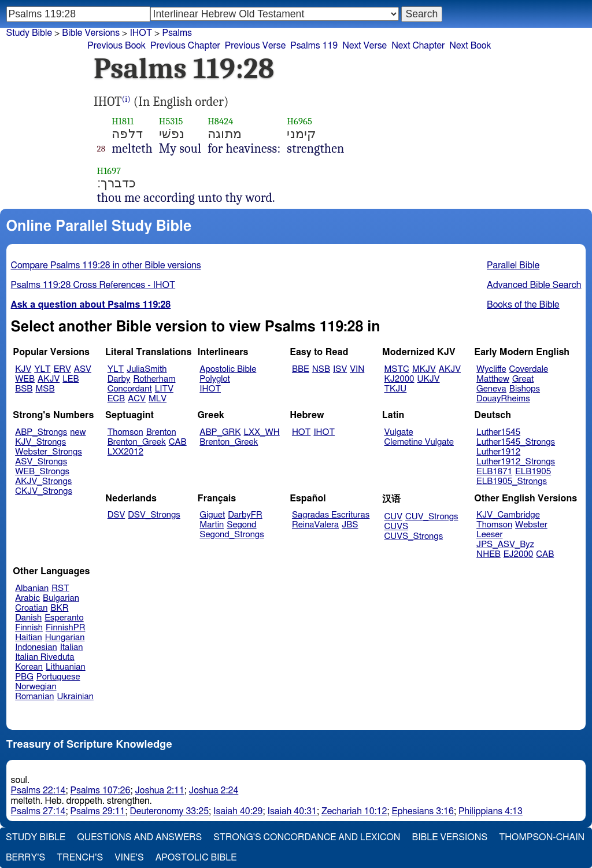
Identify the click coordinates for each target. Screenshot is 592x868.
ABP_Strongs (41, 432)
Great (523, 379)
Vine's (129, 858)
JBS (350, 525)
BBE (301, 369)
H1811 (123, 121)
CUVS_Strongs (414, 536)
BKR (59, 608)
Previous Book (116, 46)
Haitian (29, 638)
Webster (531, 525)
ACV (137, 399)
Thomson (125, 432)
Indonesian (36, 647)
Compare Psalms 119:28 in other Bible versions (106, 265)
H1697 (109, 171)
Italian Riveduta (45, 657)
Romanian (34, 697)
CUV (394, 517)
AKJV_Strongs (43, 481)
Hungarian (65, 638)
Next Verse (365, 46)
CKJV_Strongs (44, 491)
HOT (301, 432)
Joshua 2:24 (214, 791)
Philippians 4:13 (491, 811)
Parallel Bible (513, 265)
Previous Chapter (185, 46)
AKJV (49, 379)
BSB (24, 389)
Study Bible (29, 33)
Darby (119, 379)
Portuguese (58, 677)
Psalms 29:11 (98, 811)
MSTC (397, 369)
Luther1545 (498, 432)
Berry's (25, 858)
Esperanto (64, 618)
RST (60, 588)
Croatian (31, 608)
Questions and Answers (139, 837)
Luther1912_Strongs (516, 462)
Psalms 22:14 (38, 791)
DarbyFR (245, 515)
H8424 (220, 121)
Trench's (80, 858)
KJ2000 (399, 379)
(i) (126, 99)
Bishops (525, 389)
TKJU (396, 389)
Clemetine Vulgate (419, 442)
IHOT (141, 33)
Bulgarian (61, 598)
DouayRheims (503, 399)
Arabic (27, 598)
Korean (29, 667)
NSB (321, 369)
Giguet (212, 515)
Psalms (177, 33)
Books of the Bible (523, 305)
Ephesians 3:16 (422, 811)
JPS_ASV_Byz (505, 544)
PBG (24, 677)
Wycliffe (491, 369)
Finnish (29, 628)
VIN (357, 369)
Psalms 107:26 (101, 791)
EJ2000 (518, 554)
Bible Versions (91, 33)
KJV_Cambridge (508, 515)
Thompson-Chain (542, 837)
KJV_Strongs (40, 442)
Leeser (489, 535)
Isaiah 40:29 (238, 811)
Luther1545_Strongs (516, 442)
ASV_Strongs (41, 462)
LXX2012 (125, 452)
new (78, 432)
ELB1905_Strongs (512, 481)
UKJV (429, 379)
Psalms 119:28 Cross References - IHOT (93, 285)
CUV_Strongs (432, 517)
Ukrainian (75, 697)
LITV (164, 389)
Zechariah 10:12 (354, 811)
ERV (62, 369)
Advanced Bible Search (534, 285)
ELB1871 (494, 472)
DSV (116, 515)
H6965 (299, 121)
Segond (241, 525)
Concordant (130, 389)
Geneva (491, 389)
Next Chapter (418, 46)
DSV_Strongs (154, 515)
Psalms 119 (314, 46)
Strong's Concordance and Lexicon (307, 837)
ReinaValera (315, 525)
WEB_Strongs (42, 472)
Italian (72, 647)
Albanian (32, 588)
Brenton (161, 432)
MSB (45, 389)
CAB (178, 442)
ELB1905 (533, 472)
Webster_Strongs (49, 452)
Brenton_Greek (137, 442)
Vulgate (399, 432)
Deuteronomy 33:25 (170, 811)
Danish (28, 618)
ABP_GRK (220, 432)
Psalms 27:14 (38, 811)
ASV (83, 369)
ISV (340, 369)
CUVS (397, 527)
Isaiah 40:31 (292, 811)
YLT (42, 369)
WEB (25, 379)
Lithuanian (66, 667)
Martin (212, 525)
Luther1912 (498, 452)
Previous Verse (255, 46)
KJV (23, 369)
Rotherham (154, 379)
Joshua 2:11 (159, 791)
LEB (71, 379)
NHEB (489, 554)
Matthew (493, 379)
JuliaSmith (147, 369)
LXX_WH (262, 432)
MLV (158, 399)
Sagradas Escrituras (331, 515)
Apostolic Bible (196, 858)
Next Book (470, 46)
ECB (116, 399)
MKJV (424, 369)
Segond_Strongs (232, 535)
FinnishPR (66, 628)
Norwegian (36, 687)
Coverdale (529, 369)
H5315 (171, 121)
